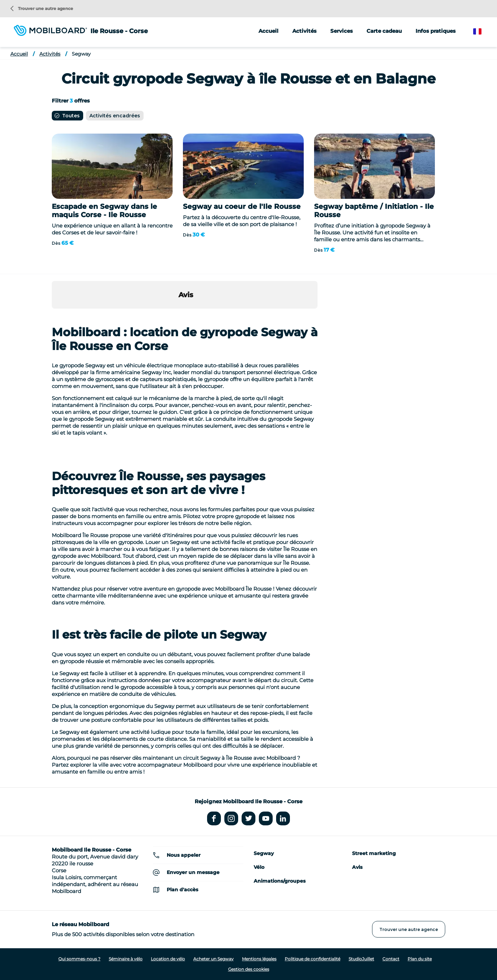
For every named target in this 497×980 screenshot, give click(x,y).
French (482, 32)
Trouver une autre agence (42, 8)
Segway (81, 54)
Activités (50, 54)
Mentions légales (259, 959)
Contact (391, 959)
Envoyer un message (193, 872)
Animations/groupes (280, 881)
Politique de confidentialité (313, 959)
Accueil (269, 31)
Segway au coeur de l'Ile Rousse (242, 206)
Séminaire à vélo (126, 959)
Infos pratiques (436, 31)
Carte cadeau (384, 31)
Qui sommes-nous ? (79, 959)
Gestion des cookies (249, 969)
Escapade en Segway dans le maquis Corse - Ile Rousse (104, 211)
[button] (52, 316)
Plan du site (420, 959)
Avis (357, 867)
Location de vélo (168, 959)
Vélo (259, 867)
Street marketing (374, 853)
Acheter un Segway (213, 959)
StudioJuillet (361, 959)
